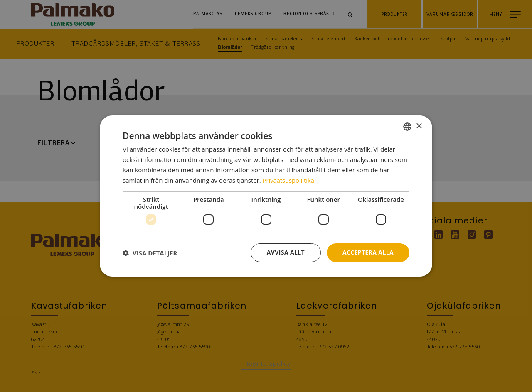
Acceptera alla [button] (368, 252)
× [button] (419, 126)
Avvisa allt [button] (285, 252)
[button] (150, 253)
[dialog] (266, 196)
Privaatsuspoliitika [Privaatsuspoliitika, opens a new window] (289, 180)
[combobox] (407, 127)
